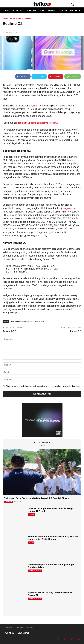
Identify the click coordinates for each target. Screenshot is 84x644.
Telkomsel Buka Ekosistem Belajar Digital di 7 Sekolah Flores (36, 498)
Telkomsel (8, 502)
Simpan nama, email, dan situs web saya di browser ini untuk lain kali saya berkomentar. (43, 386)
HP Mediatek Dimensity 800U (21, 321)
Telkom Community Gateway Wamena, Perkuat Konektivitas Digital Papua (53, 538)
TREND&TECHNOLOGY (35, 570)
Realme (28, 18)
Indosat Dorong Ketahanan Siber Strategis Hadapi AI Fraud (51, 510)
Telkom (31, 542)
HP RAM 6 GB (39, 321)
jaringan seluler (69, 208)
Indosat (31, 514)
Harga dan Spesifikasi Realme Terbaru (37, 123)
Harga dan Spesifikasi (13, 18)
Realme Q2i (75, 331)
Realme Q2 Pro (10, 331)
